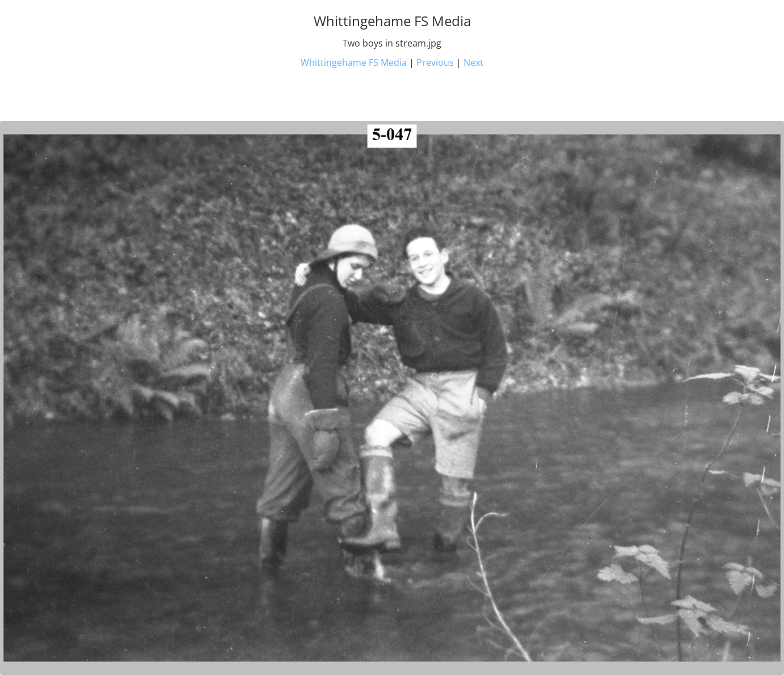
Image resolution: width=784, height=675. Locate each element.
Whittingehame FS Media (354, 62)
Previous (435, 62)
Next (474, 62)
